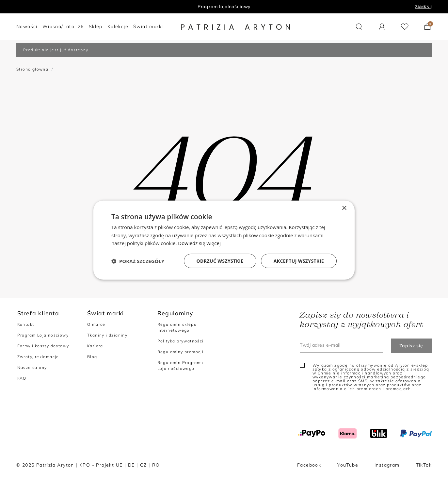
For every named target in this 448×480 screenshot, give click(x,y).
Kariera (95, 346)
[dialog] (224, 240)
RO (156, 465)
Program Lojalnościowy (43, 335)
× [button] (344, 208)
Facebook (309, 465)
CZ (144, 465)
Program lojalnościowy (224, 7)
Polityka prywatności (181, 341)
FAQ (22, 378)
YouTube (348, 465)
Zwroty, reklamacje (38, 357)
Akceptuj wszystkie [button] (299, 261)
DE (131, 465)
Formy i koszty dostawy (43, 346)
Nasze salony (32, 367)
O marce (96, 324)
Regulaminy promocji (181, 352)
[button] (359, 27)
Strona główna (32, 69)
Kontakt (26, 324)
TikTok (424, 465)
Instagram (387, 465)
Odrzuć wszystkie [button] (220, 261)
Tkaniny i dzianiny (107, 335)
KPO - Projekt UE (101, 465)
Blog (92, 357)
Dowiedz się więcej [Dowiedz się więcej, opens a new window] (199, 243)
